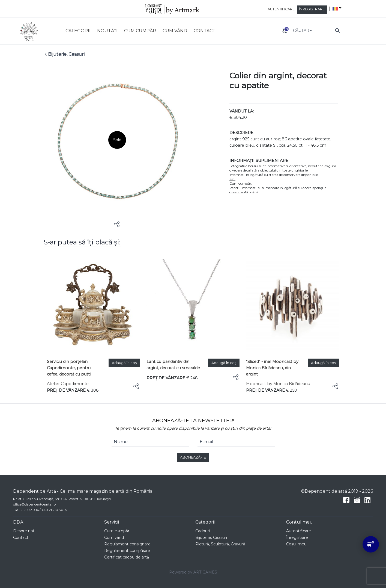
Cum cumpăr (117, 531)
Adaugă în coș (124, 363)
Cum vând (114, 537)
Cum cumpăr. (241, 183)
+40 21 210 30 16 (26, 510)
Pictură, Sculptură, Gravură (220, 544)
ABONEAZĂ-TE (193, 457)
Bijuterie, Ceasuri (211, 537)
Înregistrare (312, 9)
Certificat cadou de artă (127, 557)
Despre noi (23, 531)
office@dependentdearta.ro (34, 504)
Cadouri (203, 531)
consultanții (239, 192)
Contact (21, 537)
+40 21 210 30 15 (54, 510)
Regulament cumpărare (127, 551)
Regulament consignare (127, 544)
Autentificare (281, 9)
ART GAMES (205, 572)
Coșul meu (296, 544)
